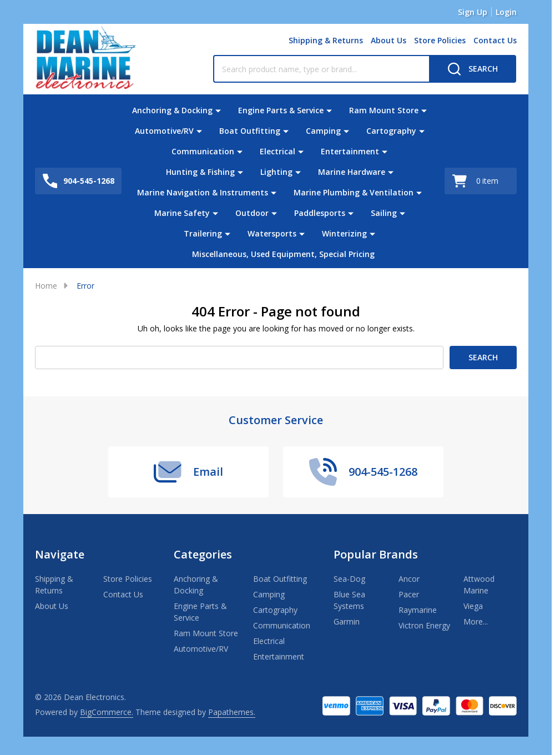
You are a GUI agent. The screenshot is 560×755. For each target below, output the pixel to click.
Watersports (272, 233)
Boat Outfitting (250, 131)
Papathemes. (232, 712)
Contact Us (495, 40)
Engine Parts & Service (281, 110)
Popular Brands (376, 554)
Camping (323, 131)
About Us (389, 40)
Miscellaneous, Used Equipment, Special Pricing (283, 254)
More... (476, 621)
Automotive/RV (164, 131)
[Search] (473, 69)
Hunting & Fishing (200, 172)
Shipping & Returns (326, 40)
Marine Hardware (352, 172)
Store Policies (440, 40)
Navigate (60, 554)
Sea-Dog (349, 579)
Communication (203, 151)
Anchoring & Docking (172, 110)
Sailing (384, 213)
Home (46, 286)
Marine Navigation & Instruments (203, 192)
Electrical (278, 151)
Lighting (276, 172)
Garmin (347, 621)
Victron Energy (424, 625)
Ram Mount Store (384, 110)
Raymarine (418, 610)
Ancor (409, 579)
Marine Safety (182, 213)
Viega (473, 606)
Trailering (203, 233)
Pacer (409, 594)
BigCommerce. (107, 712)
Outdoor (252, 213)
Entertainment (350, 151)
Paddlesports (320, 213)
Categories (203, 554)
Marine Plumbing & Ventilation (354, 192)
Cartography (391, 131)
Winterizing (344, 233)
